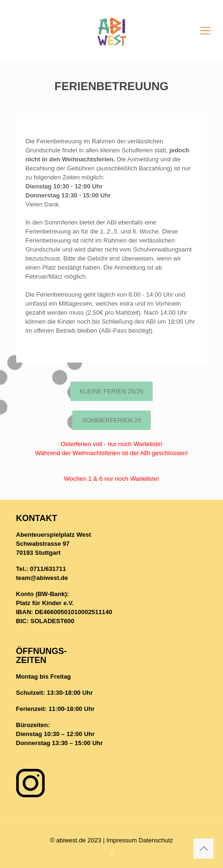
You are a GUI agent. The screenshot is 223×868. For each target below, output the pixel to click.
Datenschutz (156, 840)
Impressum (122, 840)
